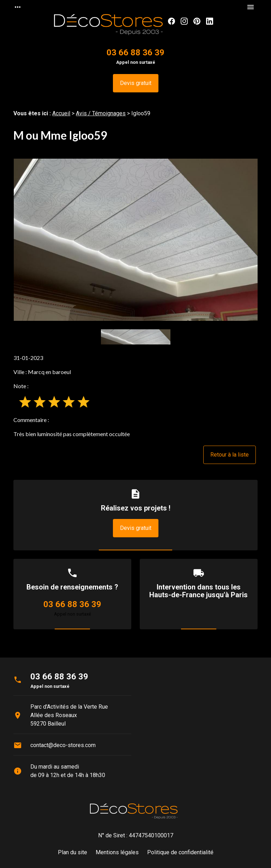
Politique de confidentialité (180, 852)
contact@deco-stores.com (63, 745)
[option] (136, 240)
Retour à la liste (230, 455)
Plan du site (73, 852)
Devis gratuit (136, 83)
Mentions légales (117, 852)
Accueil (61, 113)
